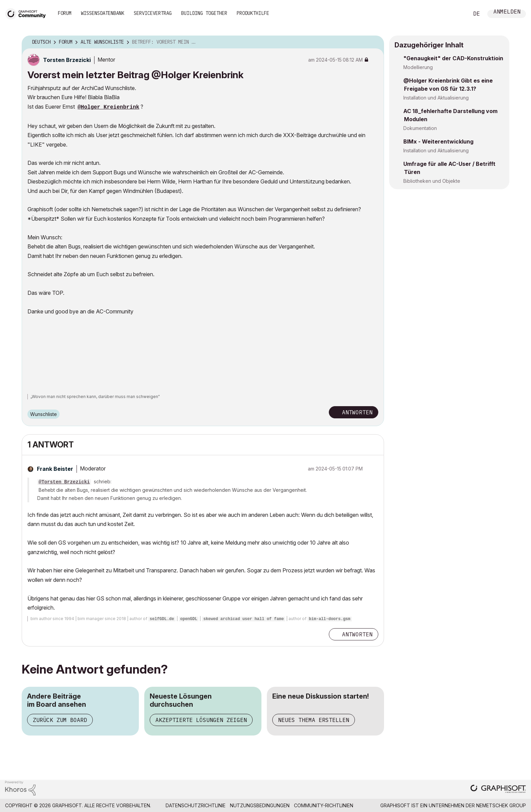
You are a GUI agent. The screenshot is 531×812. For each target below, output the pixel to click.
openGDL (189, 619)
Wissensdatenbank (103, 13)
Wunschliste (44, 414)
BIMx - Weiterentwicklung (438, 141)
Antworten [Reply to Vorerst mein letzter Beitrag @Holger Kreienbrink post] (357, 412)
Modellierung (418, 67)
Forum (65, 13)
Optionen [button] (375, 42)
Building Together (204, 13)
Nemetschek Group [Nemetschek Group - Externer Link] (501, 805)
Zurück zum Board (60, 720)
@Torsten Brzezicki (64, 482)
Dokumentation (420, 128)
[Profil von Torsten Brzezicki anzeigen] (67, 60)
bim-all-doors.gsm (330, 619)
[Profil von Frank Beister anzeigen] (55, 469)
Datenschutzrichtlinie (196, 805)
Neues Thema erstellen (314, 720)
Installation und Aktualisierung (436, 98)
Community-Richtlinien (324, 805)
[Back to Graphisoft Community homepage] (28, 13)
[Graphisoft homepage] (498, 789)
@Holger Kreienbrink (108, 107)
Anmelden (507, 12)
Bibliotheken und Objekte (432, 181)
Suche (456, 14)
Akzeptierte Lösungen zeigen (201, 720)
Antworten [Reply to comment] (357, 634)
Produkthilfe (253, 13)
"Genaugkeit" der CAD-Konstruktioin (453, 58)
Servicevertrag (153, 13)
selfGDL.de (162, 619)
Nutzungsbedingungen (260, 805)
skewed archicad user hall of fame (243, 619)
